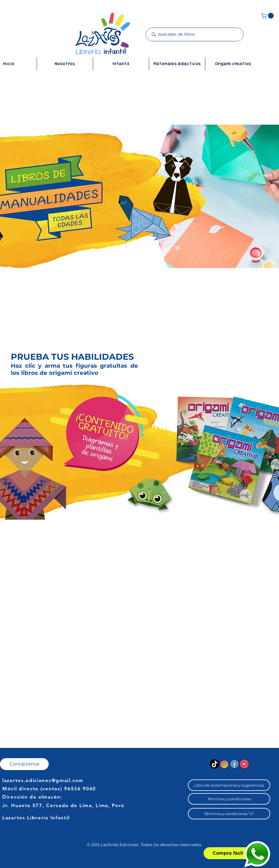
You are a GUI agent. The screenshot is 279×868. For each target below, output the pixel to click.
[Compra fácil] (228, 853)
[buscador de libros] (195, 34)
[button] (268, 16)
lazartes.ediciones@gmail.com (43, 780)
